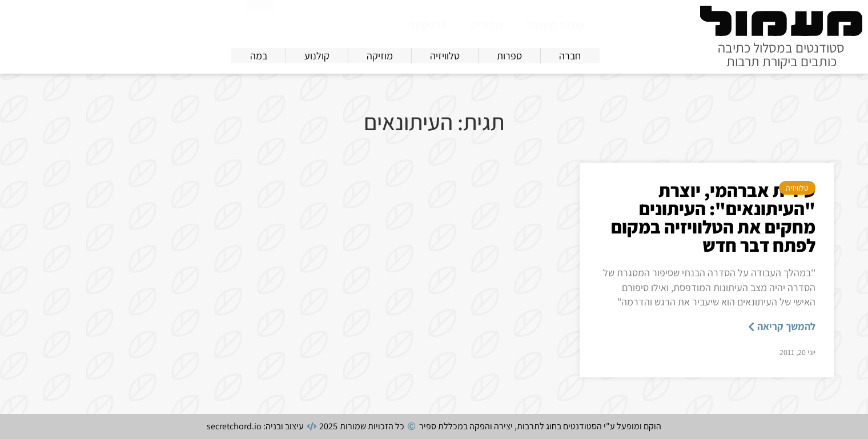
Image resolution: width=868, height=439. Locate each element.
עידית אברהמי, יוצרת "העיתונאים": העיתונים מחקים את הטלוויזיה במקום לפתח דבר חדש (713, 218)
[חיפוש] (259, 22)
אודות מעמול (556, 25)
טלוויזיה (797, 188)
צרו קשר (428, 25)
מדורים (487, 25)
